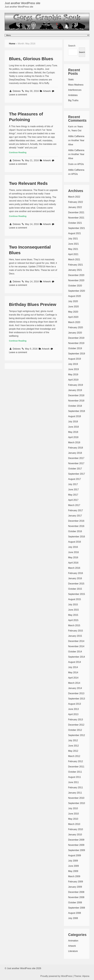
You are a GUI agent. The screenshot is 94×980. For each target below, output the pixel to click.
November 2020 (76, 280)
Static (71, 79)
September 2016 (77, 537)
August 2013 (75, 704)
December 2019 (76, 338)
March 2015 (74, 625)
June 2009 (74, 866)
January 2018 (75, 453)
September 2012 (77, 735)
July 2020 (73, 301)
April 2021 (73, 254)
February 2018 (76, 448)
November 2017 (76, 463)
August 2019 (75, 359)
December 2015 (76, 584)
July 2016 (73, 547)
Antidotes (73, 95)
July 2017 (73, 484)
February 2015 (76, 631)
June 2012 (74, 746)
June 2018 (74, 427)
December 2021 (76, 212)
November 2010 (76, 798)
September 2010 (77, 803)
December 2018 (76, 395)
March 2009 (74, 876)
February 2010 (76, 829)
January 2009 (75, 887)
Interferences (75, 90)
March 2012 (74, 756)
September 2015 (77, 594)
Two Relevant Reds (28, 183)
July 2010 (73, 808)
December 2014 (76, 641)
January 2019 (75, 390)
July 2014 (73, 667)
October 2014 (75, 652)
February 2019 (76, 385)
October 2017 (75, 469)
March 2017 (74, 505)
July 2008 (73, 918)
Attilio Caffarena (76, 136)
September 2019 (77, 354)
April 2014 (73, 678)
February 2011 (76, 787)
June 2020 (74, 307)
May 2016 (73, 557)
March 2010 (74, 824)
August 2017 (75, 479)
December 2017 (76, 458)
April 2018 (73, 437)
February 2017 (76, 510)
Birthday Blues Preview (33, 304)
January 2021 (75, 270)
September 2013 (77, 699)
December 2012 (76, 725)
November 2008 (76, 897)
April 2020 (73, 317)
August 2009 (75, 855)
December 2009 (76, 840)
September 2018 (77, 411)
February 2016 (76, 573)
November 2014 (76, 646)
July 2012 (73, 740)
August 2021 (75, 233)
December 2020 (76, 275)
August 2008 (75, 913)
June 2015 (74, 610)
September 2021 (77, 228)
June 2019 (74, 369)
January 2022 (75, 207)
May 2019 (73, 374)
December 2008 (76, 892)
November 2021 (76, 218)
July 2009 (73, 861)
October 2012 (75, 730)
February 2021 (76, 265)
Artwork (47, 91)
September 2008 (77, 908)
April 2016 (73, 563)
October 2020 (75, 286)
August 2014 (75, 662)
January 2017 (75, 516)
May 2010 (73, 819)
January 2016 (75, 578)
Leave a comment (18, 95)
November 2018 (76, 401)
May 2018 (73, 432)
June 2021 (74, 244)
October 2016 (75, 531)
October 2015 (75, 589)
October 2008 (75, 903)
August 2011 (75, 777)
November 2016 (76, 526)
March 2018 (74, 442)
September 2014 (77, 657)
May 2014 (73, 672)
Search (72, 46)
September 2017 (77, 474)
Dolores (17, 91)
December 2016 (76, 521)
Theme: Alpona (82, 976)
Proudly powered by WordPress (56, 976)
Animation (73, 941)
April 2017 (73, 500)
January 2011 (75, 793)
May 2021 (73, 249)
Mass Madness (76, 85)
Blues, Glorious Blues (31, 59)
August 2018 (75, 416)
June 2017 (74, 490)
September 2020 (77, 291)
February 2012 (76, 761)
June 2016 (74, 552)
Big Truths (73, 100)
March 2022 (74, 197)
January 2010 (75, 835)
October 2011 (75, 772)
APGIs (81, 164)
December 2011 (76, 767)
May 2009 (73, 871)
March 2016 (74, 568)
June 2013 (74, 709)
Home (12, 44)
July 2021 (73, 239)
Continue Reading (18, 152)
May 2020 (73, 312)
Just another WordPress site (22, 3)
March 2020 (74, 322)
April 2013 (73, 714)
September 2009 (77, 850)
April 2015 (73, 620)
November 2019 (76, 343)
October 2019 (75, 348)
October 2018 (75, 406)
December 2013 (76, 693)
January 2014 (75, 688)
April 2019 (73, 380)
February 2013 (76, 720)
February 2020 (76, 327)
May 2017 (73, 495)
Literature (73, 951)
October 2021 (75, 223)
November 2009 (76, 845)
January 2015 (75, 636)
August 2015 (75, 599)
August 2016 (75, 542)
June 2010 (74, 814)
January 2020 (75, 333)
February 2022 (76, 202)
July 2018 (73, 422)
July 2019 (73, 364)
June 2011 (74, 782)
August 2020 (75, 296)
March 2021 (74, 259)
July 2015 (73, 605)
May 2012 (73, 751)
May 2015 (73, 615)
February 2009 (76, 882)
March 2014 (74, 683)
